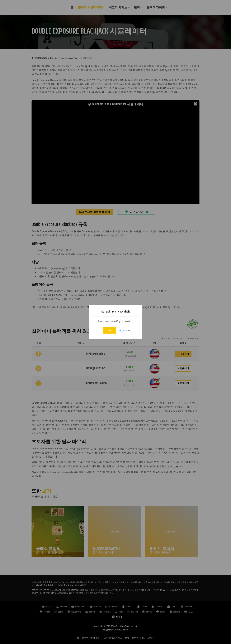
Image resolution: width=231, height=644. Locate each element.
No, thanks (125, 331)
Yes (110, 331)
